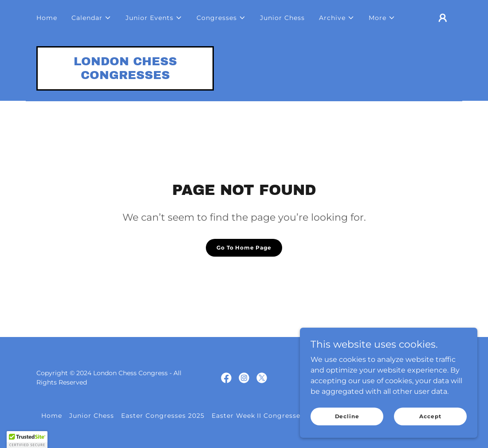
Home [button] (52, 416)
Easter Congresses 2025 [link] (163, 416)
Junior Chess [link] (282, 18)
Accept (430, 416)
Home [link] (47, 18)
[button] (91, 18)
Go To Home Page (244, 248)
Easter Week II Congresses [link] (258, 416)
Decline (347, 416)
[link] (125, 77)
